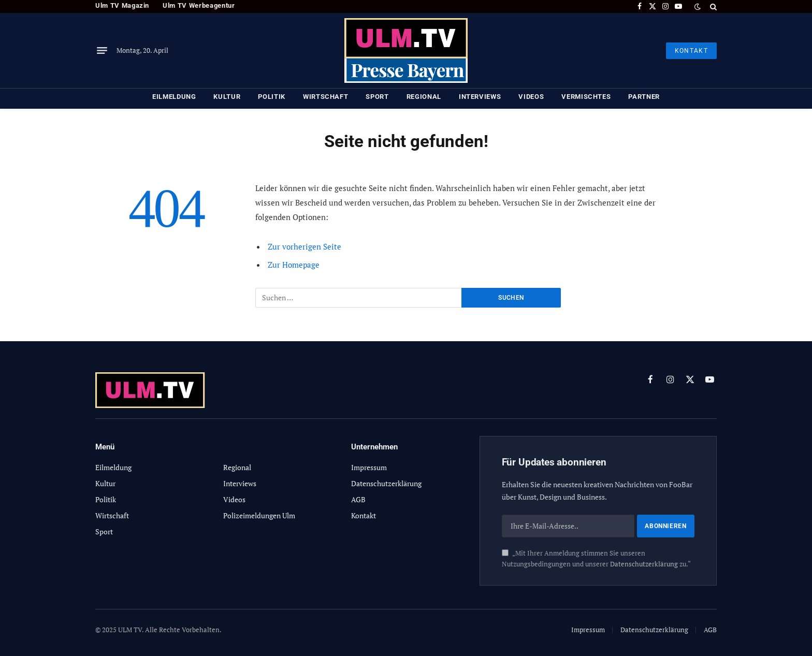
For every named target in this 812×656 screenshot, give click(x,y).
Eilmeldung (174, 97)
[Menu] (102, 51)
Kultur (227, 97)
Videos (531, 97)
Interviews (480, 97)
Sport (377, 97)
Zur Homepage (294, 265)
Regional (424, 97)
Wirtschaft (326, 97)
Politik (272, 97)
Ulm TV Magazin (122, 5)
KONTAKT (691, 51)
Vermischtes (586, 97)
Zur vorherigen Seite (304, 246)
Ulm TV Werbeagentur (199, 5)
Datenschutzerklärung (644, 564)
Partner (644, 97)
